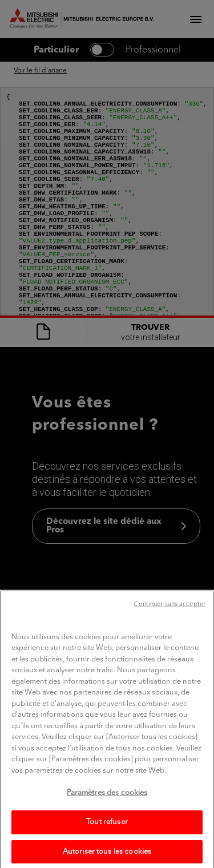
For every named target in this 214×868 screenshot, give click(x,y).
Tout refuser (107, 841)
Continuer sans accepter (169, 624)
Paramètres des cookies (107, 813)
